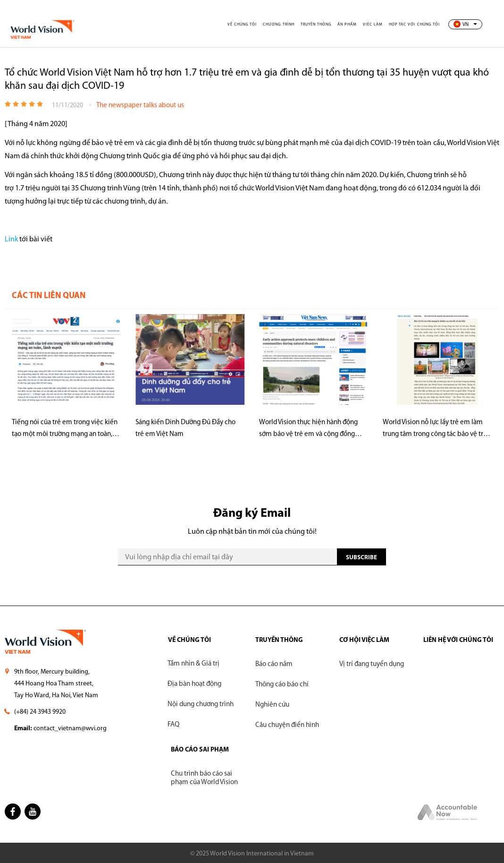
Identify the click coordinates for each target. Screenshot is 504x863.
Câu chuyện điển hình (287, 725)
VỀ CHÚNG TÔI (189, 640)
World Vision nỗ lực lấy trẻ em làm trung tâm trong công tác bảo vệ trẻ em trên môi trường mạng (435, 430)
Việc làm (375, 25)
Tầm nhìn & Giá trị (193, 664)
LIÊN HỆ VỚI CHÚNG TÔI (458, 640)
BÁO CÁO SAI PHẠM (200, 750)
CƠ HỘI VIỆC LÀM (364, 640)
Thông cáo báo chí (282, 685)
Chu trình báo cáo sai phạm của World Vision (204, 778)
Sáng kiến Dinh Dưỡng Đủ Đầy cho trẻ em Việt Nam (185, 428)
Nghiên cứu (272, 705)
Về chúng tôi (247, 25)
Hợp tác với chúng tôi (415, 25)
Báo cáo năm (274, 664)
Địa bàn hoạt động (194, 685)
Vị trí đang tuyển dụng (372, 664)
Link (12, 239)
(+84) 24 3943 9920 (40, 712)
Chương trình (283, 25)
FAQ (173, 725)
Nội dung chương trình (201, 705)
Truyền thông (320, 25)
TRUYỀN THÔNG (279, 640)
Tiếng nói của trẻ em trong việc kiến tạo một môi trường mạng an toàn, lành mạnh (65, 430)
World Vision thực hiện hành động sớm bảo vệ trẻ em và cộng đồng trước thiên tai (308, 430)
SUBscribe (361, 558)
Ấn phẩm (350, 25)
